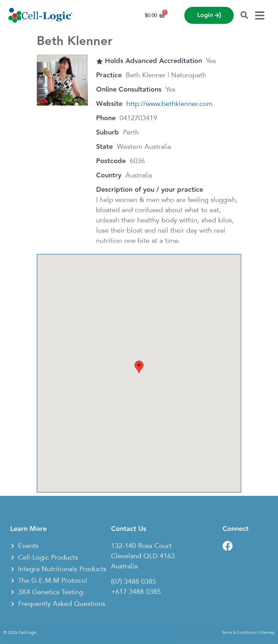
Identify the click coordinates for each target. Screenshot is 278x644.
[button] (139, 367)
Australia (124, 566)
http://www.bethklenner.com (169, 104)
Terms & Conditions (239, 632)
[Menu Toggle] (260, 15)
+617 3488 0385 (136, 592)
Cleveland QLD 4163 (143, 556)
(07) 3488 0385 (134, 582)
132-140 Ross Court (141, 546)
